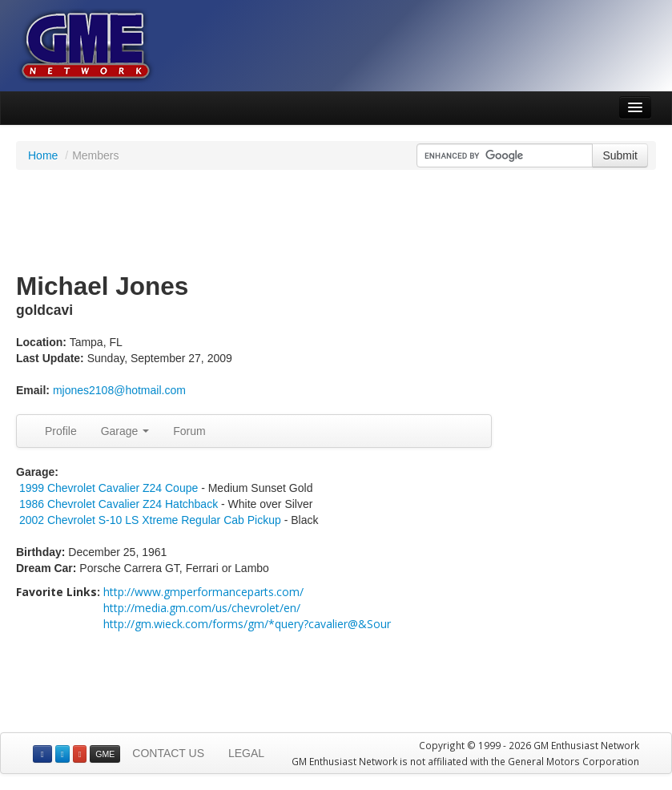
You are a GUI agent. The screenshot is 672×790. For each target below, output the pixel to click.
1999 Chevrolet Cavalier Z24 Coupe (109, 488)
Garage (125, 431)
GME (105, 754)
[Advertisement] (336, 222)
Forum (189, 431)
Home (43, 155)
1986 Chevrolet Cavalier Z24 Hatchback (119, 504)
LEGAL (246, 753)
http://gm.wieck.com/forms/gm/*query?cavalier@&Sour (247, 624)
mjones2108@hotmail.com (119, 390)
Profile (61, 431)
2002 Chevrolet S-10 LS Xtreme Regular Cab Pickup (152, 520)
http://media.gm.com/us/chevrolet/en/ (202, 608)
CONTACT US (168, 753)
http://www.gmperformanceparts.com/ (203, 592)
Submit (620, 155)
